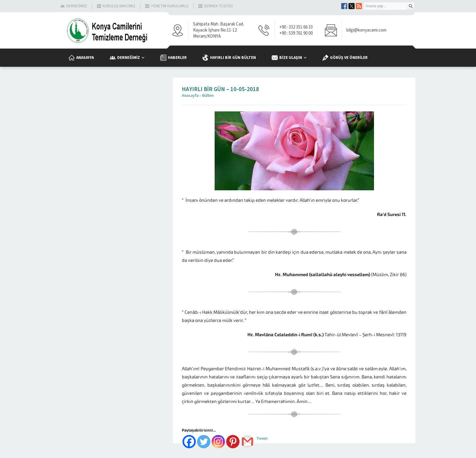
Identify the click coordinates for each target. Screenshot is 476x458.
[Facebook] (189, 442)
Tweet (262, 438)
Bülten (208, 96)
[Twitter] (204, 442)
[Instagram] (218, 442)
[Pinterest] (233, 442)
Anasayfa (190, 96)
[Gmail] (247, 442)
